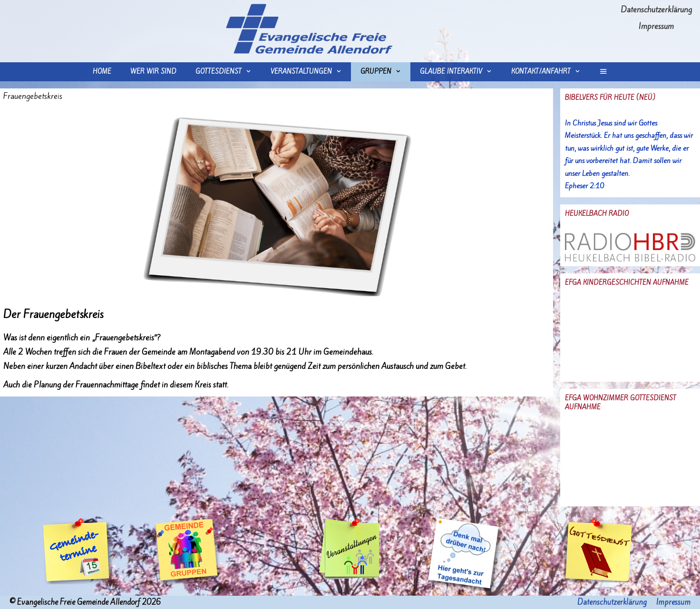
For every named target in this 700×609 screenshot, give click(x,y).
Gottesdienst (228, 72)
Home (102, 72)
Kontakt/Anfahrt (550, 72)
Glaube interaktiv (461, 72)
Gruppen (385, 72)
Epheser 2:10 (584, 186)
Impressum (656, 26)
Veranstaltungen (311, 72)
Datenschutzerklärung (656, 10)
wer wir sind (153, 72)
